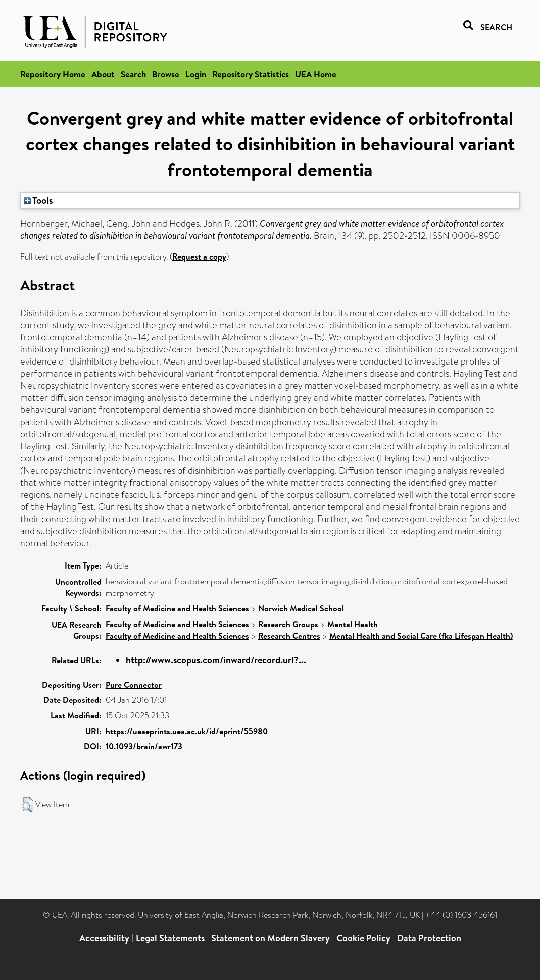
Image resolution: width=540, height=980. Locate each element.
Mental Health (353, 624)
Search (133, 74)
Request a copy (199, 256)
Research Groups (288, 624)
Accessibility (104, 938)
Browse (166, 74)
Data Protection (429, 938)
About (103, 74)
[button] (28, 805)
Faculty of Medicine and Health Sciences (177, 608)
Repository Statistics (251, 74)
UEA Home (316, 74)
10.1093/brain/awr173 (144, 746)
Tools (38, 200)
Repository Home (53, 74)
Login (196, 74)
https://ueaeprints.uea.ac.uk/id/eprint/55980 (187, 731)
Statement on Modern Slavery (271, 938)
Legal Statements (170, 938)
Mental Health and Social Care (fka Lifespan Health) (421, 636)
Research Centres (289, 636)
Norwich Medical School (301, 608)
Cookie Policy (363, 938)
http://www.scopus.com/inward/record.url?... (216, 660)
